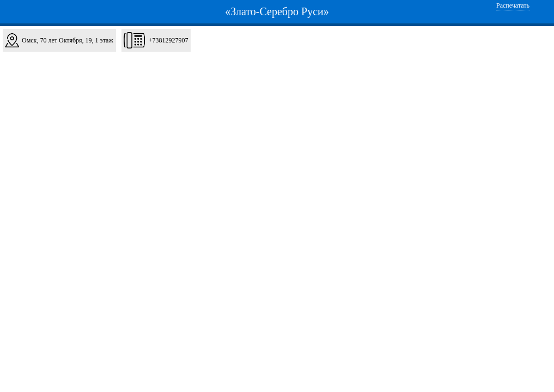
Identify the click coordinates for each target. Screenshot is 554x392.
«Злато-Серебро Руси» (277, 11)
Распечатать (513, 5)
